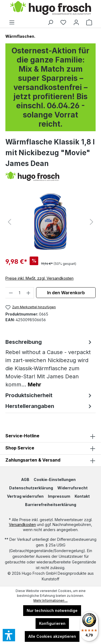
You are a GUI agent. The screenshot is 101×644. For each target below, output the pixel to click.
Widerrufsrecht (72, 488)
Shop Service (20, 448)
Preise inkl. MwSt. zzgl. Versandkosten (39, 278)
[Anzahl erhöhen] (29, 293)
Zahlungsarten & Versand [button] (50, 461)
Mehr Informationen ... (50, 600)
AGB (25, 479)
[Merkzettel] (63, 22)
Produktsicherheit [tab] (49, 395)
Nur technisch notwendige (52, 610)
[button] (50, 448)
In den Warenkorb (66, 293)
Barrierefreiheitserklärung (51, 505)
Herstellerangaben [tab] (49, 406)
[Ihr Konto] (76, 22)
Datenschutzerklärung (31, 488)
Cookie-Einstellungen (55, 479)
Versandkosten (22, 524)
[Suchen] (50, 22)
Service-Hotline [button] (50, 436)
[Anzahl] (20, 293)
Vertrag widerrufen (25, 496)
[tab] (49, 363)
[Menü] (12, 22)
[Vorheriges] (9, 222)
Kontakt (82, 496)
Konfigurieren (52, 623)
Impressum (59, 496)
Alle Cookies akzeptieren (52, 636)
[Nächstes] (92, 222)
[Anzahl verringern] (11, 293)
